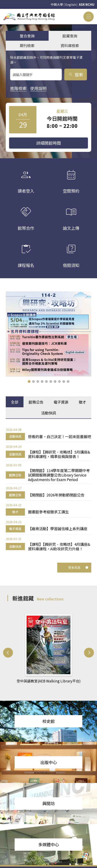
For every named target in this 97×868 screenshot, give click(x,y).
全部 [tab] (15, 402)
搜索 (76, 74)
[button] (29, 381)
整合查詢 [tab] (27, 36)
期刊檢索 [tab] (27, 45)
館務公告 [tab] (36, 402)
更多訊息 (78, 567)
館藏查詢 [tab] (70, 36)
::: (1, 11)
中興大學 (57, 4)
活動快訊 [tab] (49, 413)
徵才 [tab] (82, 402)
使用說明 (38, 88)
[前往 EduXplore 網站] (86, 856)
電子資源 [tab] (61, 402)
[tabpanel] (48, 489)
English (71, 4)
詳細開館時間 (49, 143)
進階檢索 (18, 88)
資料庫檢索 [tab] (70, 45)
